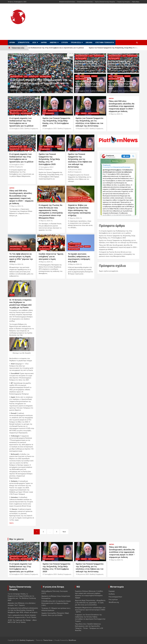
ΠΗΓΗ (11, 523)
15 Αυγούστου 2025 (82, 129)
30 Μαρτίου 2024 (15, 264)
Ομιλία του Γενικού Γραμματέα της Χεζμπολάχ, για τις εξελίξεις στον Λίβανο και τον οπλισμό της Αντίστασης (89, 122)
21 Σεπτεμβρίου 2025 (82, 91)
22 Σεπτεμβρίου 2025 (17, 90)
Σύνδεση (112, 594)
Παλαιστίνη (26, 249)
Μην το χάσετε (16, 539)
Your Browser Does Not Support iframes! (118, 185)
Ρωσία (48, 200)
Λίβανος (94, 76)
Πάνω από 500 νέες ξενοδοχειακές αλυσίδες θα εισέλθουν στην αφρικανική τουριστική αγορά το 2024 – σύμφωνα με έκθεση (122, 106)
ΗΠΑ (25, 246)
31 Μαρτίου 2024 (114, 114)
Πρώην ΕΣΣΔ (76, 43)
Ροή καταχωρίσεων (115, 597)
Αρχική (12, 43)
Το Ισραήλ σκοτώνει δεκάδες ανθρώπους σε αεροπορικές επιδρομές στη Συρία (79, 258)
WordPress (72, 640)
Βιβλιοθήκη (136, 2)
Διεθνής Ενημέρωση (27, 30)
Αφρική (44, 43)
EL (122, 114)
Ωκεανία (89, 43)
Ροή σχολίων (113, 600)
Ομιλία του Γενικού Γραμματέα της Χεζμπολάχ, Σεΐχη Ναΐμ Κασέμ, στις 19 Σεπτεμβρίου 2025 (89, 85)
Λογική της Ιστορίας (124, 2)
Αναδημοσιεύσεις (16, 76)
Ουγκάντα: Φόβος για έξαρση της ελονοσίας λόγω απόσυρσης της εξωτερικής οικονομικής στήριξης (79, 210)
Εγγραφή (112, 591)
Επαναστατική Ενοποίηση (67, 2)
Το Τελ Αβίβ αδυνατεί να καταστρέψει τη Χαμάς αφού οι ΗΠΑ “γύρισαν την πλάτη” (21, 258)
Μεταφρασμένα (45, 76)
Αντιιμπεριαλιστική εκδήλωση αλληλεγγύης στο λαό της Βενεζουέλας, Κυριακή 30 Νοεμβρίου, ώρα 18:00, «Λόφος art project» (23, 610)
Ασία (34, 43)
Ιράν (81, 246)
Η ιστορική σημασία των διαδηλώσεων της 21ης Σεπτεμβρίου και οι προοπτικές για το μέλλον (54, 48)
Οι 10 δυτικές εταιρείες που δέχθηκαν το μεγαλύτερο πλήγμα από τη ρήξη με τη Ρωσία (20, 304)
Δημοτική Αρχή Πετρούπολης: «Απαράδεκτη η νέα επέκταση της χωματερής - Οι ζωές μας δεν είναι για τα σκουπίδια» (90, 603)
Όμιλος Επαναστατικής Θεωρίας (105, 2)
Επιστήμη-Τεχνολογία (105, 43)
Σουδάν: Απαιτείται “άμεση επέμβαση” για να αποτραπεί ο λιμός (51, 256)
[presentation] (68, 55)
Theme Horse (48, 640)
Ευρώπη (65, 43)
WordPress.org (114, 602)
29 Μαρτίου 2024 (74, 264)
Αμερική (53, 43)
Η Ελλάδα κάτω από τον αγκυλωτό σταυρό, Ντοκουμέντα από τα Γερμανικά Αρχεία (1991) (56, 603)
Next (64, 532)
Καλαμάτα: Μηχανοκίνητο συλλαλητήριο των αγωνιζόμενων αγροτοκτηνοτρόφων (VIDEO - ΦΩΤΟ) (90, 610)
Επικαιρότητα (24, 43)
